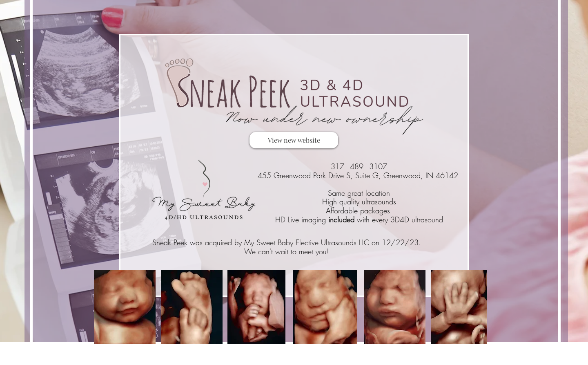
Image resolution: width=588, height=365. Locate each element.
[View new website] (294, 140)
